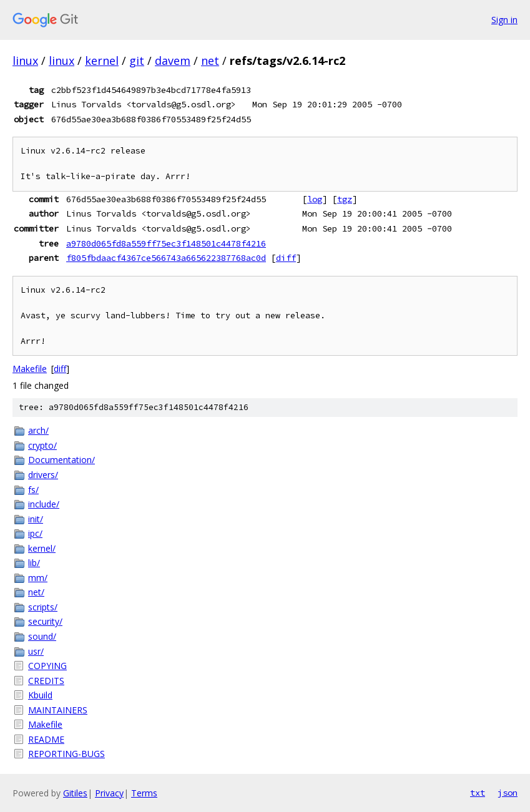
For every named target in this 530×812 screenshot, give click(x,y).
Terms (144, 793)
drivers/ (43, 475)
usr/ (36, 651)
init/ (36, 519)
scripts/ (43, 607)
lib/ (34, 563)
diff (286, 258)
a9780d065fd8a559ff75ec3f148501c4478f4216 (166, 243)
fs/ (33, 490)
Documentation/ (61, 460)
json (508, 793)
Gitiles (75, 793)
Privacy (109, 793)
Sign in (504, 20)
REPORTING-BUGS (66, 754)
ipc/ (35, 533)
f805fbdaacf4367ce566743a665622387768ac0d (166, 258)
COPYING (47, 666)
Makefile (30, 369)
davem (173, 61)
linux (25, 61)
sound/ (42, 636)
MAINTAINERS (58, 710)
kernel (102, 61)
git (137, 61)
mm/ (38, 578)
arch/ (38, 430)
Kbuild (40, 695)
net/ (36, 592)
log (315, 199)
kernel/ (42, 548)
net (210, 61)
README (46, 739)
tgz (345, 199)
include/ (44, 504)
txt (478, 793)
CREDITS (46, 681)
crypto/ (42, 445)
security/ (45, 621)
